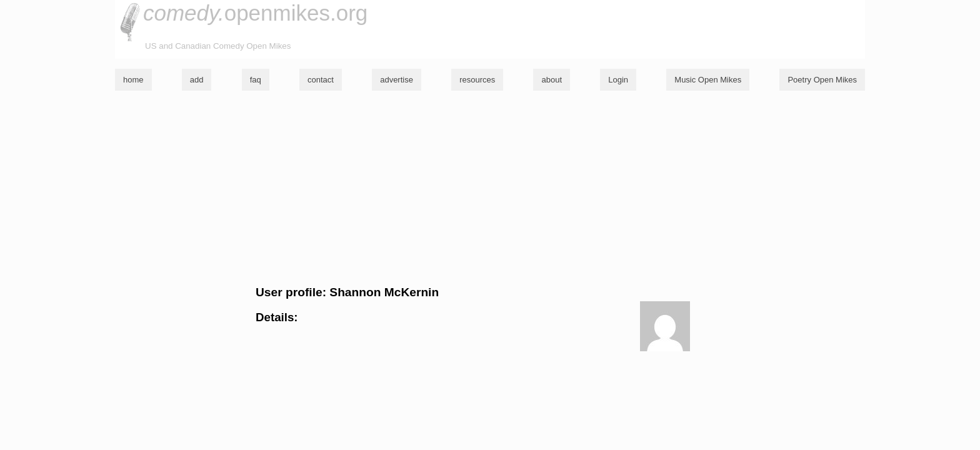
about (552, 80)
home (133, 80)
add (197, 80)
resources (477, 80)
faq (256, 80)
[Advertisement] (490, 188)
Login (618, 80)
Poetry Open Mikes (822, 80)
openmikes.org (255, 13)
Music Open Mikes (708, 80)
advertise (397, 80)
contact (321, 80)
